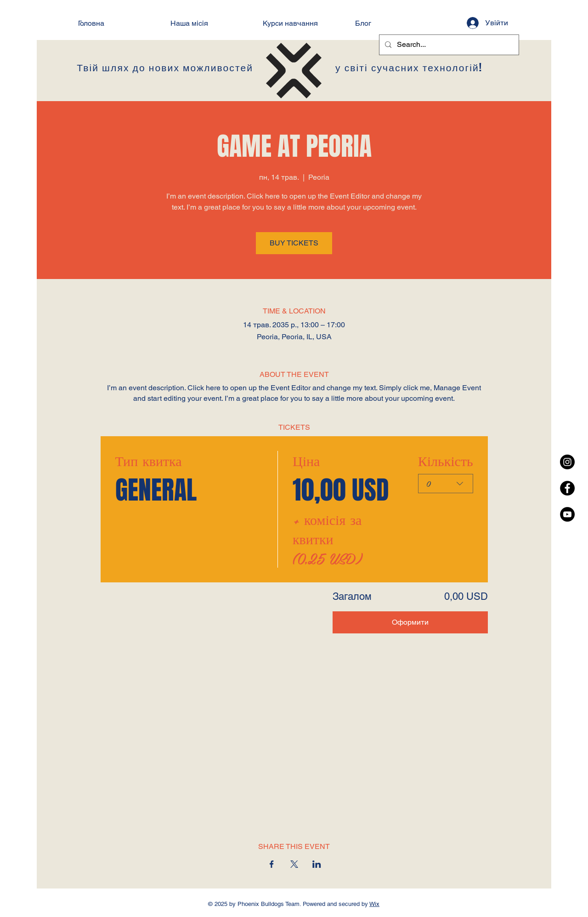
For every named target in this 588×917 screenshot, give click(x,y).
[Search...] (448, 45)
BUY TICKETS (294, 243)
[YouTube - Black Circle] (567, 514)
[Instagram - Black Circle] (567, 462)
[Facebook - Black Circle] (567, 488)
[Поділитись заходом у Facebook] (272, 864)
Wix (374, 904)
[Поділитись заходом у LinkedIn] (317, 864)
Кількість (445, 461)
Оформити (410, 622)
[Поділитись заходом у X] (294, 864)
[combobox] (445, 484)
